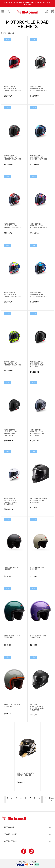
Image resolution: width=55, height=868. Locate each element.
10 (45, 798)
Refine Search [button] (27, 33)
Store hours (11, 834)
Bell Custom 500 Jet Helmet (12, 637)
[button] (3, 11)
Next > (51, 799)
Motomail (9, 827)
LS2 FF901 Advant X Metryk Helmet (26, 774)
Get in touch (11, 841)
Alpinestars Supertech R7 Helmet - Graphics (13, 88)
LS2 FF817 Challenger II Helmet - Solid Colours (37, 707)
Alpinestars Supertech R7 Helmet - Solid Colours (37, 364)
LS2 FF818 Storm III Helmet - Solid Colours (38, 500)
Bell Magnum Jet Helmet (12, 568)
